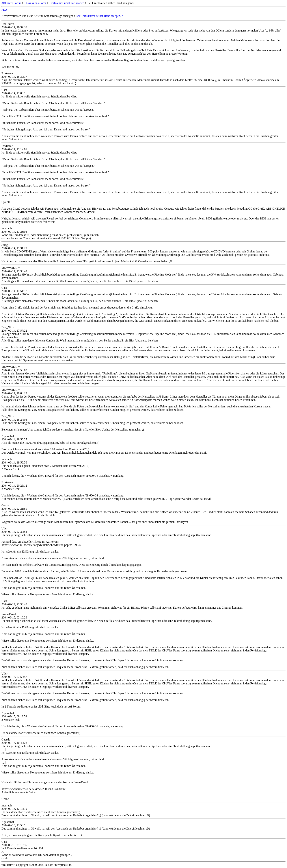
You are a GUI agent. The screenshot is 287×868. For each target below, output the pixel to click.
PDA (4, 10)
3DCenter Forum (11, 3)
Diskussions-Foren (36, 3)
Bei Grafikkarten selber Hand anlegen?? (99, 16)
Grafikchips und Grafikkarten (67, 3)
